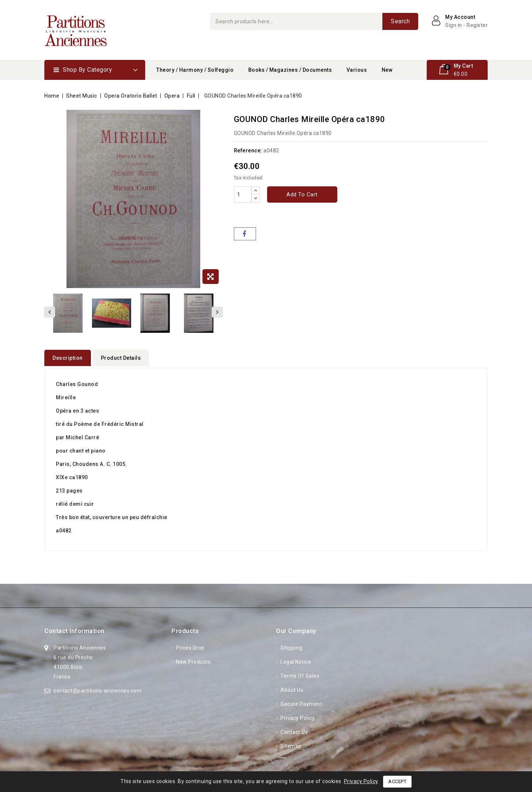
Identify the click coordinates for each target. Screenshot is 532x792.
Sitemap (291, 744)
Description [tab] (68, 358)
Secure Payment (301, 702)
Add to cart (302, 194)
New (387, 70)
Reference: (248, 150)
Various (357, 70)
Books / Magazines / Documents (290, 70)
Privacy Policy (297, 716)
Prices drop (190, 646)
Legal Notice (295, 660)
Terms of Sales (299, 674)
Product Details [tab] (121, 358)
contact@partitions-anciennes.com (98, 689)
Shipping (291, 646)
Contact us (294, 730)
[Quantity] (243, 194)
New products (193, 660)
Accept (397, 781)
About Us (291, 688)
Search (400, 21)
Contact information (74, 629)
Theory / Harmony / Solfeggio (195, 70)
